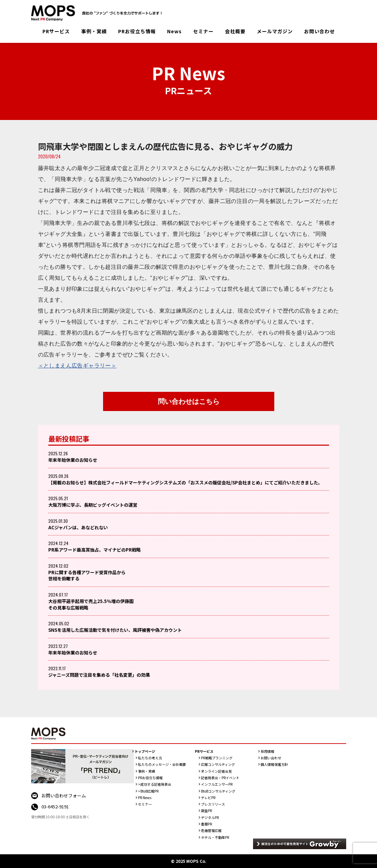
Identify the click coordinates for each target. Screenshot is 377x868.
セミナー (203, 31)
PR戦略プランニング (217, 758)
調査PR (206, 811)
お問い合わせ (319, 31)
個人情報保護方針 (274, 764)
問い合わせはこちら (189, 401)
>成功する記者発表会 (155, 784)
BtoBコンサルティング (218, 791)
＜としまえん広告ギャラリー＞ (77, 366)
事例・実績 (94, 31)
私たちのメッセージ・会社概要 (162, 764)
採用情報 (267, 751)
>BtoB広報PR (148, 791)
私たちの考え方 (150, 758)
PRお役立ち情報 (137, 31)
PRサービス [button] (56, 31)
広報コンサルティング (218, 764)
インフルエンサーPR (217, 784)
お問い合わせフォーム (64, 795)
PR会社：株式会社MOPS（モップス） (99, 13)
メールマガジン (275, 31)
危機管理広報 (211, 831)
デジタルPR (210, 818)
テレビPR (208, 798)
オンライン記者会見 (216, 771)
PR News (145, 798)
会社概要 (235, 31)
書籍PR (206, 824)
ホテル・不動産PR (215, 837)
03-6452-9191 (55, 806)
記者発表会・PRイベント (220, 778)
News (174, 31)
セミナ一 (145, 804)
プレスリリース (213, 804)
